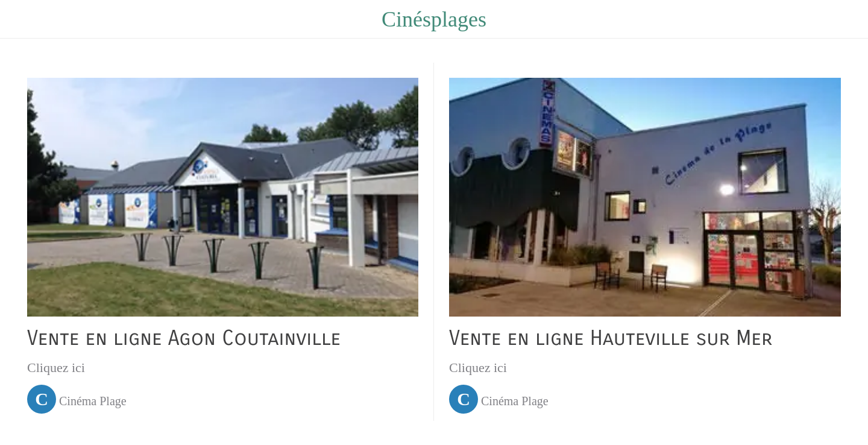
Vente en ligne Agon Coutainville (184, 338)
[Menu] (24, 19)
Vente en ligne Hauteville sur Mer (611, 338)
